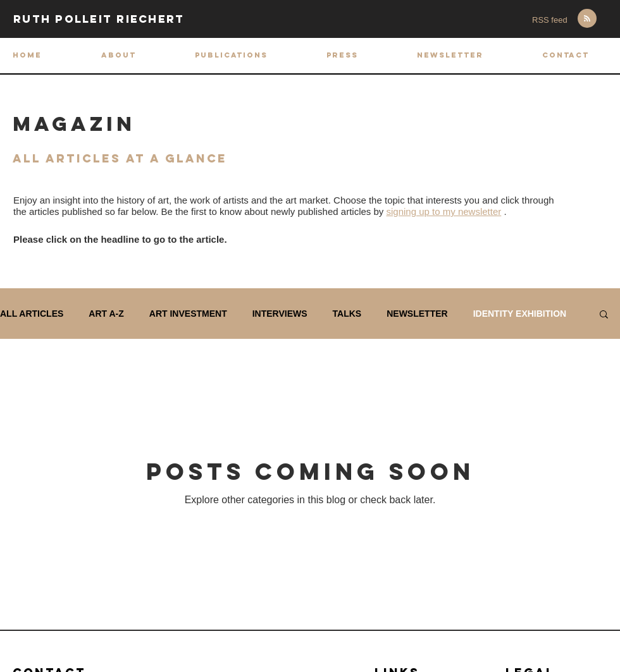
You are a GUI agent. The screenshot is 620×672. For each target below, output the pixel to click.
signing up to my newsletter (444, 211)
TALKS (347, 314)
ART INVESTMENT (188, 314)
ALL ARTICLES (32, 314)
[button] (231, 55)
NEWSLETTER (417, 314)
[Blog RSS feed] (587, 19)
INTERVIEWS (280, 314)
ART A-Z (106, 314)
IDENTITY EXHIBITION (520, 314)
